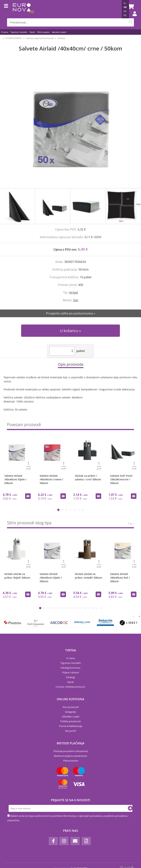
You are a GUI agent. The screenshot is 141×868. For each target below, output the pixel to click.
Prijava (133, 17)
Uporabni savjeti (59, 32)
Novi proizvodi (71, 707)
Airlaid (73, 293)
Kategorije (70, 712)
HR (125, 7)
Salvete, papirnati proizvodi (40, 38)
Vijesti (32, 32)
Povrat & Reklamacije (71, 726)
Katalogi (70, 677)
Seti (76, 300)
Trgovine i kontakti (19, 32)
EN (125, 11)
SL (125, 3)
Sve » (131, 523)
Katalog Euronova (70, 668)
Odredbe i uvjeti (71, 717)
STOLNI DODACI (14, 38)
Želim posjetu (43, 32)
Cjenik (70, 682)
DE (125, 15)
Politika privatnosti (70, 721)
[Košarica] (130, 6)
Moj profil (70, 731)
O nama (5, 32)
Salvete (61, 38)
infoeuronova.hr (75, 687)
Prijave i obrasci (70, 672)
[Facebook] (53, 841)
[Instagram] (64, 841)
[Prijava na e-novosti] (130, 808)
